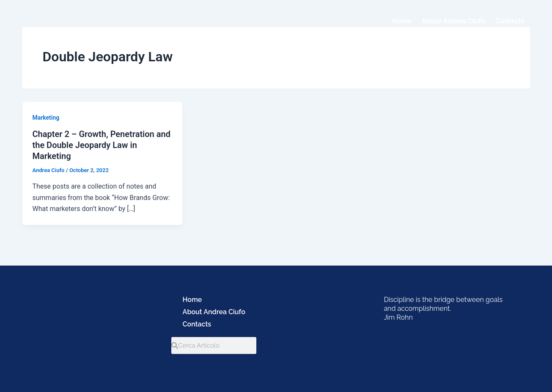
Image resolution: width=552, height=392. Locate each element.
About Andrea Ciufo (453, 21)
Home (402, 21)
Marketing (46, 118)
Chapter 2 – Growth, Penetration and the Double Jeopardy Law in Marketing (102, 145)
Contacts (510, 21)
